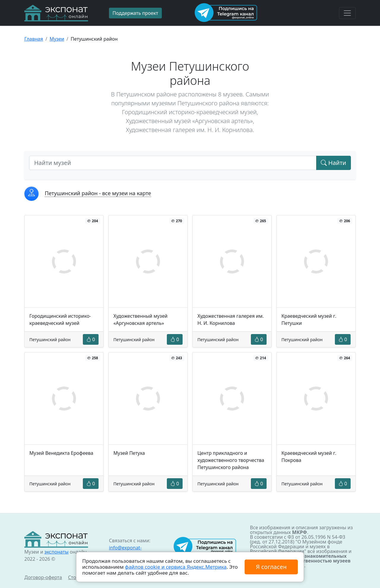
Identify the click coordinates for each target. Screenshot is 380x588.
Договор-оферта (43, 577)
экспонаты (56, 552)
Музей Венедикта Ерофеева (61, 453)
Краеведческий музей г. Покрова (309, 457)
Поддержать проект (135, 13)
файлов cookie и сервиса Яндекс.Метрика (176, 567)
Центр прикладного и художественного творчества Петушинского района (231, 460)
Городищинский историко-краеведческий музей (60, 320)
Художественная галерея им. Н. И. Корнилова (231, 320)
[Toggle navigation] (347, 13)
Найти (334, 163)
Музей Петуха (129, 453)
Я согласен (271, 567)
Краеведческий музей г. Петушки (309, 320)
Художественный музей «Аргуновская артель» (140, 320)
